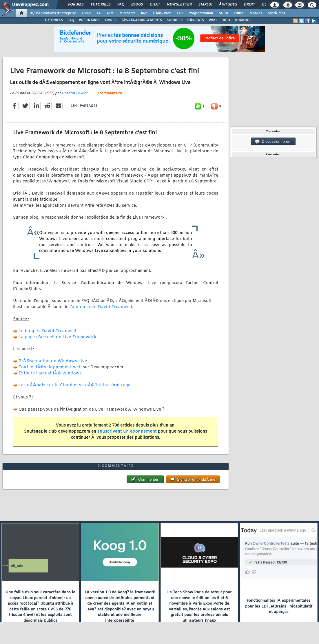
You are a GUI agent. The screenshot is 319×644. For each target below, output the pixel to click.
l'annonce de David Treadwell (101, 307)
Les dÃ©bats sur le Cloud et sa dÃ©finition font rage (74, 385)
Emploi (205, 5)
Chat (155, 5)
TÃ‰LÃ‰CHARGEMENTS (142, 20)
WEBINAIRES (90, 20)
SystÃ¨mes (277, 13)
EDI (180, 13)
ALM (110, 13)
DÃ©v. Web (162, 13)
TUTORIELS (54, 20)
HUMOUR (243, 20)
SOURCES (175, 20)
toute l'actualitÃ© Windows (53, 373)
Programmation (201, 13)
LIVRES (111, 20)
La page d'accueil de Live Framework (58, 337)
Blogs (137, 5)
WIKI (213, 20)
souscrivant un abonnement (127, 432)
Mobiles (256, 13)
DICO (226, 20)
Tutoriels (100, 5)
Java (144, 13)
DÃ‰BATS (196, 20)
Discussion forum (273, 142)
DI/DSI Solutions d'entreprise (53, 13)
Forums (76, 5)
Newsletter (179, 5)
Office (239, 13)
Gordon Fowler (75, 93)
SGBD (224, 13)
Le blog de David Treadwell (47, 331)
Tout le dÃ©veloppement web (50, 367)
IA (99, 13)
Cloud (87, 13)
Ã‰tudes (228, 5)
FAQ (121, 5)
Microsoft (127, 13)
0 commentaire (109, 94)
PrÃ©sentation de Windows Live (53, 361)
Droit (249, 5)
